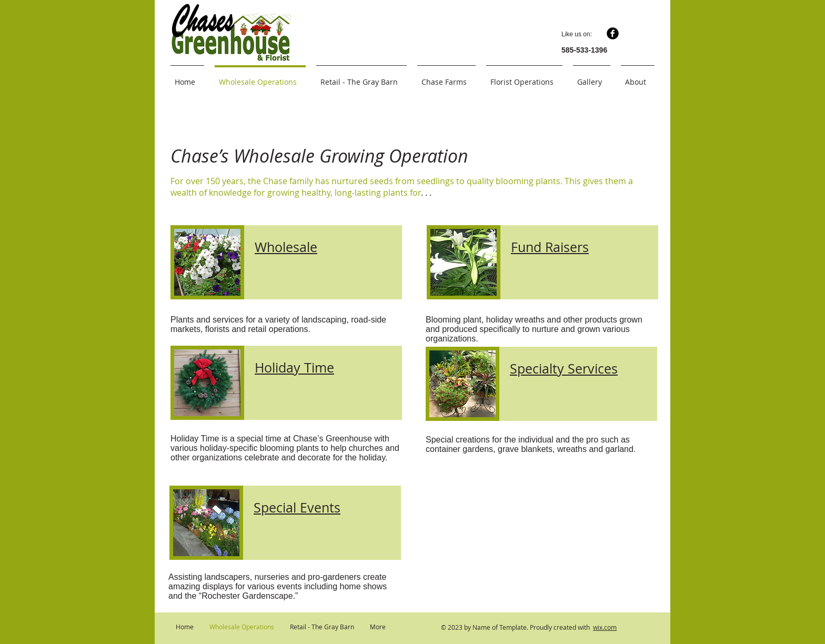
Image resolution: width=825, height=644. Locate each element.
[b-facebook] (613, 33)
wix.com (605, 627)
